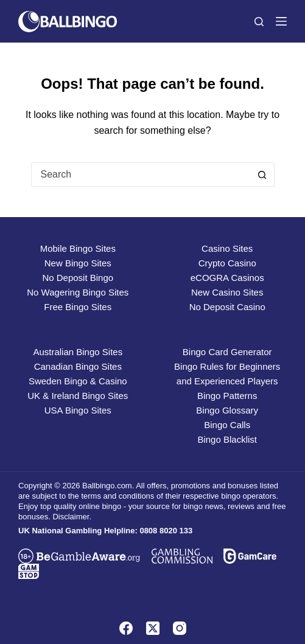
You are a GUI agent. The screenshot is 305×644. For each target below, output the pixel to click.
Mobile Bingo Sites (78, 248)
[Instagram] (180, 628)
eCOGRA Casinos (227, 278)
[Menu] (281, 21)
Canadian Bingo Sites (78, 366)
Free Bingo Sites (78, 307)
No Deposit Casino (227, 307)
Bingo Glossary (227, 410)
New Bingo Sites (78, 263)
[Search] (259, 22)
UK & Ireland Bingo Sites (78, 396)
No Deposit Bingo (78, 278)
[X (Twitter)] (153, 628)
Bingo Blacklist (227, 439)
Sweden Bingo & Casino (78, 381)
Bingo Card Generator (227, 352)
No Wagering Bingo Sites (78, 292)
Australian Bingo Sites (78, 352)
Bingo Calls (227, 425)
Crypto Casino (227, 263)
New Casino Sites (227, 292)
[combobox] (141, 175)
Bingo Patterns (227, 396)
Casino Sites (227, 248)
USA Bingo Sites (78, 410)
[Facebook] (126, 628)
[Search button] (262, 175)
